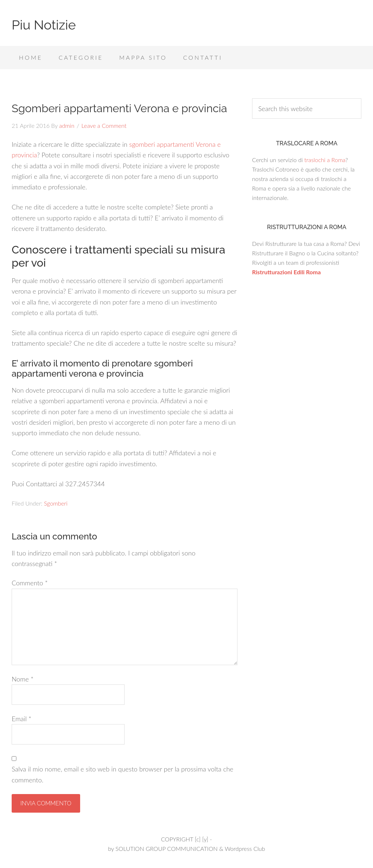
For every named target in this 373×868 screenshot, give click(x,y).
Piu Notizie (44, 25)
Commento (30, 583)
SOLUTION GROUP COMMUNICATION (166, 849)
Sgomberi (56, 503)
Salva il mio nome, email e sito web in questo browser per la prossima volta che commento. (122, 774)
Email (21, 719)
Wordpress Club (245, 849)
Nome (23, 679)
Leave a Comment (104, 125)
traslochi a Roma (325, 160)
